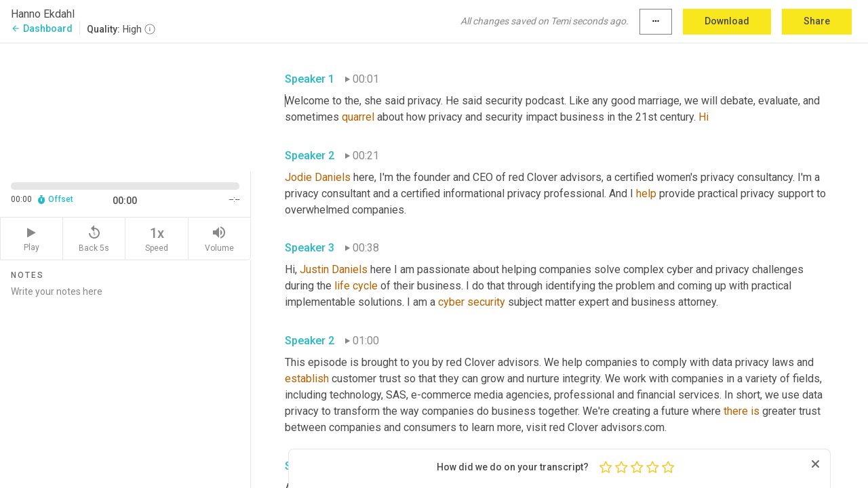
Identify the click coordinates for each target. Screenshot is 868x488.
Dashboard (42, 28)
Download (727, 21)
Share (817, 21)
